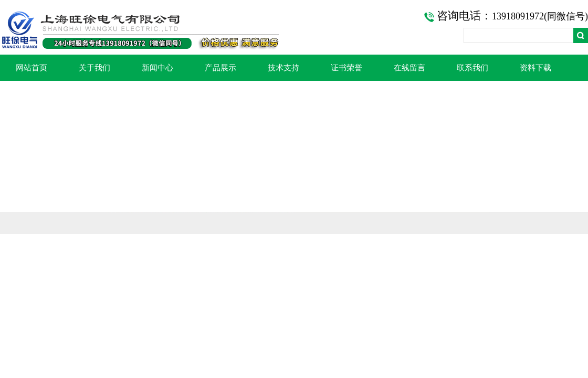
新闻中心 (157, 68)
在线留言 (409, 68)
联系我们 (472, 68)
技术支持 (283, 68)
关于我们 (94, 68)
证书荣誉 (346, 68)
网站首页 (31, 68)
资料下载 (535, 68)
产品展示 (220, 68)
